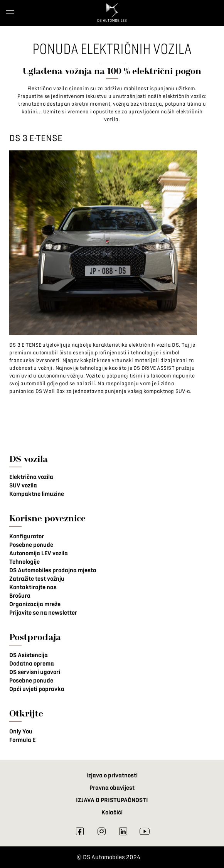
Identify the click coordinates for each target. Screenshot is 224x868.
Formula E (22, 740)
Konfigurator (27, 536)
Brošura (20, 596)
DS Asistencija (29, 655)
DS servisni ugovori (35, 672)
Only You (21, 731)
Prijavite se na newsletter (43, 613)
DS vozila (29, 459)
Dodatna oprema (32, 664)
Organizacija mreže (35, 604)
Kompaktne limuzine (37, 494)
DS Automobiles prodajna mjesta (53, 570)
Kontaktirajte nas (33, 587)
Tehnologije (24, 562)
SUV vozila (23, 485)
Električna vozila (31, 477)
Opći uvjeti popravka (37, 689)
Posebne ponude (31, 545)
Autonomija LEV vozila (39, 553)
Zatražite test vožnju (37, 579)
